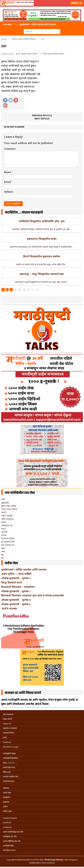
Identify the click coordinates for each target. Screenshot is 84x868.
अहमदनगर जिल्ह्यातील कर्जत (42, 239)
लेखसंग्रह (6, 788)
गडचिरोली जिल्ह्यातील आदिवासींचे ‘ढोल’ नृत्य (42, 221)
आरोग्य (5, 807)
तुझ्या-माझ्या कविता (9, 506)
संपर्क (5, 738)
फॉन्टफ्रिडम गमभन (9, 850)
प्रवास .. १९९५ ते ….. (10, 763)
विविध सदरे (7, 772)
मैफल (3, 529)
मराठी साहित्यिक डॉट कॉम (12, 841)
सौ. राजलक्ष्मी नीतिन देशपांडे (28, 54)
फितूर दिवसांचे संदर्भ (12, 582)
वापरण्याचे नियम (8, 733)
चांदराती (4, 532)
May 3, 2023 (8, 54)
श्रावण (3, 522)
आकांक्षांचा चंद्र (7, 525)
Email (8, 182)
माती (3, 499)
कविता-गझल (7, 811)
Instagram (7, 827)
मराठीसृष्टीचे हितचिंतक (10, 758)
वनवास (4, 535)
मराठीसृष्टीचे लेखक (9, 754)
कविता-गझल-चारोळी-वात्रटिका (53, 54)
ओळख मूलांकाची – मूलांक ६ (16, 604)
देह (2, 558)
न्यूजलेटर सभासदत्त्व (10, 728)
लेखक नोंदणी (7, 719)
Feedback (7, 742)
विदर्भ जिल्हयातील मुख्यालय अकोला (42, 256)
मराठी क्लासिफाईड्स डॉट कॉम (13, 832)
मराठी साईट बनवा (9, 767)
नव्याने (4, 512)
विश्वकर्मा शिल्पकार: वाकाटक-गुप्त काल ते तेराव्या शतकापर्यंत (33, 595)
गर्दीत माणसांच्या (7, 519)
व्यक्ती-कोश (7, 793)
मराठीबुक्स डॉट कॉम (10, 837)
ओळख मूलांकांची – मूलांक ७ (16, 600)
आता (3, 551)
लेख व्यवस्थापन (8, 714)
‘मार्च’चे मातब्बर (9, 608)
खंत (3, 555)
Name (8, 172)
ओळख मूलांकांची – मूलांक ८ (16, 591)
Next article (42, 119)
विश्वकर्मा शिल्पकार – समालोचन (18, 587)
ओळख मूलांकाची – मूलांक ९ (16, 578)
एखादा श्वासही (7, 516)
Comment (10, 149)
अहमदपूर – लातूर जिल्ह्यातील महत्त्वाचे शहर (42, 274)
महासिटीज (7, 797)
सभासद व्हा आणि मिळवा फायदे (23, 693)
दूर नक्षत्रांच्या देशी (8, 542)
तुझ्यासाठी (5, 503)
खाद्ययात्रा (6, 802)
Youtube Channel (10, 818)
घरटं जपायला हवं (8, 545)
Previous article (42, 115)
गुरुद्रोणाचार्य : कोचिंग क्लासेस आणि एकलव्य (24, 570)
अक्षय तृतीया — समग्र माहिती (16, 574)
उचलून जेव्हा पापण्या (9, 509)
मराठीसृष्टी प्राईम (8, 846)
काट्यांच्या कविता (8, 538)
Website (9, 192)
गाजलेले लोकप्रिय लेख (10, 777)
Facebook (7, 823)
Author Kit (7, 724)
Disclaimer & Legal (11, 747)
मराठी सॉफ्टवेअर (9, 781)
